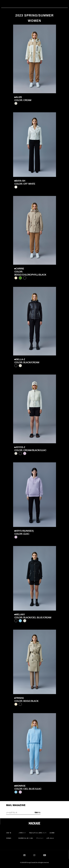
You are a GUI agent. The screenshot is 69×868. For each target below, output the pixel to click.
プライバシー (40, 838)
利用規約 (9, 838)
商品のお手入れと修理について (38, 833)
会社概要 (52, 833)
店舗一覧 (9, 833)
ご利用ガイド (22, 833)
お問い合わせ (50, 838)
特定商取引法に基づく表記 (26, 838)
